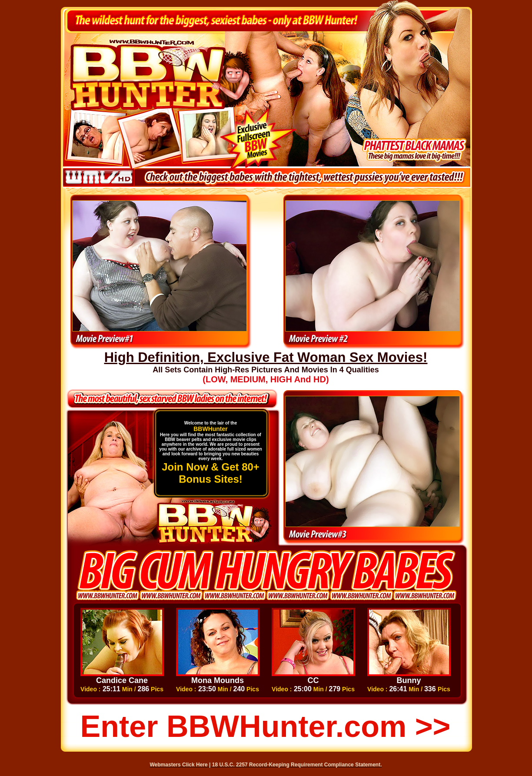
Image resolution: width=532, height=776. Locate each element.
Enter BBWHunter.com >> (266, 726)
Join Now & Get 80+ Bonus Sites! (211, 473)
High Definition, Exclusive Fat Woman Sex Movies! (266, 357)
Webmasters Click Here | (181, 765)
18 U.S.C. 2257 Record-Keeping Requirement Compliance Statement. (297, 765)
